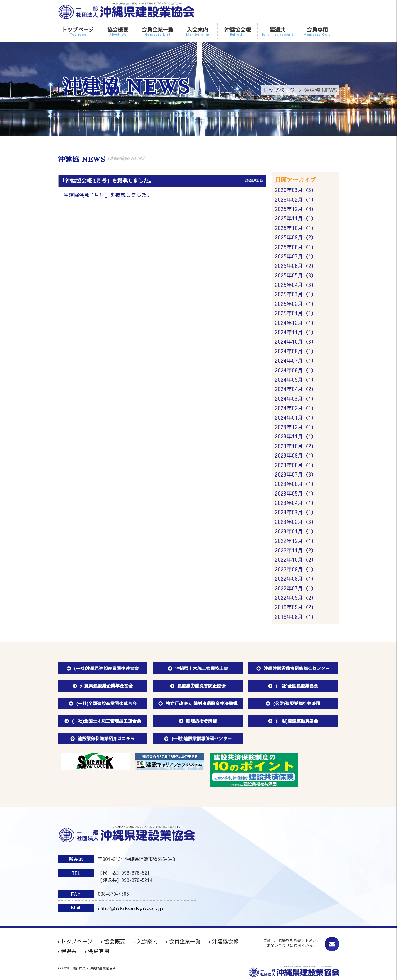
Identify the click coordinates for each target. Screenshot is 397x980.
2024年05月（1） (296, 380)
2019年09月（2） (296, 607)
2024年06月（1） (296, 370)
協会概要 (118, 31)
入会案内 (198, 31)
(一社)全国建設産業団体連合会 (106, 703)
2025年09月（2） (296, 237)
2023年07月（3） (296, 474)
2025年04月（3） (296, 285)
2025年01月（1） (296, 313)
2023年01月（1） (296, 531)
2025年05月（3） (296, 275)
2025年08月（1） (296, 247)
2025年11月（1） (296, 218)
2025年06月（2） (296, 266)
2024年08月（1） (296, 351)
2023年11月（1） (296, 436)
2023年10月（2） (296, 446)
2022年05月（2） (296, 598)
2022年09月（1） (296, 569)
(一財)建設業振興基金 (297, 721)
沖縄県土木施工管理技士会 (202, 668)
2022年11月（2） (296, 550)
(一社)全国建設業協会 (297, 686)
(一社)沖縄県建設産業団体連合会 (106, 668)
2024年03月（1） (296, 399)
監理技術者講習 (201, 721)
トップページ (78, 31)
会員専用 (317, 31)
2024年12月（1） (296, 323)
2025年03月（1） (296, 294)
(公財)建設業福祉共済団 (297, 703)
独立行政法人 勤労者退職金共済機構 (201, 703)
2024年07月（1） (296, 360)
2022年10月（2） (296, 560)
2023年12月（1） (296, 427)
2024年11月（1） (296, 332)
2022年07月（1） (296, 588)
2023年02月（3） (296, 522)
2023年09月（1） (296, 455)
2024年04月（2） (296, 389)
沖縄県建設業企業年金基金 (106, 686)
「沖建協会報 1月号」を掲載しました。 (105, 195)
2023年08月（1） (296, 465)
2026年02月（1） (296, 199)
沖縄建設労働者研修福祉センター (297, 668)
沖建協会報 (237, 31)
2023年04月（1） (296, 503)
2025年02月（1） (296, 304)
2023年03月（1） (296, 512)
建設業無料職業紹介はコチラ (106, 738)
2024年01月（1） (296, 418)
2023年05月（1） (296, 493)
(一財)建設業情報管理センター (202, 738)
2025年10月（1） (296, 228)
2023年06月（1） (296, 484)
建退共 (277, 31)
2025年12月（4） (296, 209)
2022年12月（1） (296, 541)
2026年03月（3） (296, 190)
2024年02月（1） (296, 408)
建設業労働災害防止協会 (201, 686)
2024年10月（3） (296, 341)
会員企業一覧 (158, 31)
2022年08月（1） (296, 579)
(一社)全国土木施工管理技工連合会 (106, 721)
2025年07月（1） (296, 256)
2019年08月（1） (296, 617)
